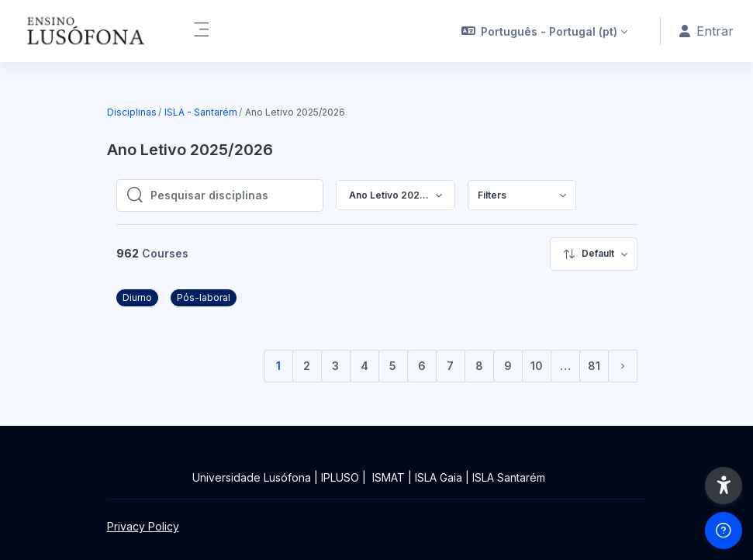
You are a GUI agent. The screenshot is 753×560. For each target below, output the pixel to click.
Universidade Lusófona (252, 477)
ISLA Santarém (509, 477)
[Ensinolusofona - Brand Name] (87, 31)
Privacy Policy (143, 526)
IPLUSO (340, 477)
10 (537, 366)
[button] (545, 31)
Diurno (137, 297)
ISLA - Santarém (201, 112)
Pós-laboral (204, 297)
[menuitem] (522, 195)
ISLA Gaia (439, 477)
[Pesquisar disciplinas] (232, 195)
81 (594, 366)
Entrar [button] (706, 31)
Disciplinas (132, 112)
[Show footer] (724, 531)
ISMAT (389, 477)
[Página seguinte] (623, 366)
